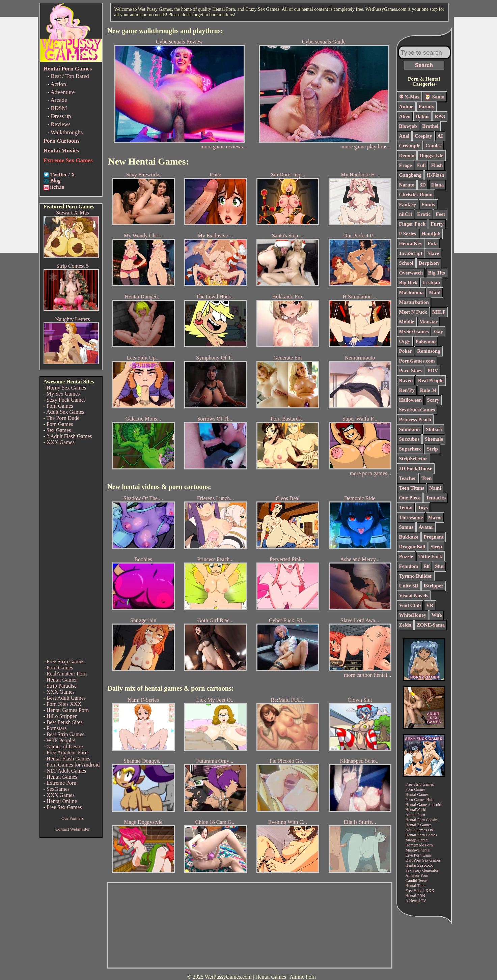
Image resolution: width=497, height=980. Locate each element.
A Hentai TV (416, 901)
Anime (406, 107)
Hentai (411, 820)
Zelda (405, 625)
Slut (439, 566)
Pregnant (434, 537)
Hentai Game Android (423, 805)
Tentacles (436, 498)
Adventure (62, 92)
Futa (433, 243)
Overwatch (411, 273)
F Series (408, 234)
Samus (406, 527)
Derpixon (429, 263)
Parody (426, 107)
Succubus (409, 439)
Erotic (424, 214)
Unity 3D (409, 586)
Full (421, 165)
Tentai (406, 508)
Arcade (59, 100)
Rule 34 (428, 390)
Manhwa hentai (418, 850)
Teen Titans (412, 488)
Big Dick (408, 283)
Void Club (410, 605)
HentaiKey (411, 243)
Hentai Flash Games (68, 759)
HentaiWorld (416, 810)
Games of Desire (65, 746)
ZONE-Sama (431, 625)
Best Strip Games (65, 734)
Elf (427, 566)
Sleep (436, 547)
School (406, 263)
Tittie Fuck (430, 556)
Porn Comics (428, 820)
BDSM (59, 108)
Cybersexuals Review (180, 91)
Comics (434, 146)
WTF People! (61, 740)
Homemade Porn (419, 845)
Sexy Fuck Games (66, 400)
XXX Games (61, 442)
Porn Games (60, 406)
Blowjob (408, 126)
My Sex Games (63, 394)
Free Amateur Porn (67, 753)
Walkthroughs (67, 132)
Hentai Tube (416, 886)
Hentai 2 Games (419, 825)
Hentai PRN (415, 896)
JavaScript (411, 253)
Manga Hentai (417, 840)
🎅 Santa (434, 97)
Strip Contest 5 (73, 266)
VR (430, 605)
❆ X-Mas (409, 97)
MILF (439, 312)
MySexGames (414, 332)
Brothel (430, 126)
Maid (435, 292)
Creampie (410, 146)
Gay (438, 332)
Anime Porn (415, 815)
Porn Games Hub (420, 800)
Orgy (405, 341)
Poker (406, 351)
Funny (429, 204)
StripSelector (413, 459)
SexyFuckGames (417, 410)
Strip (432, 449)
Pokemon (425, 341)
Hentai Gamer (62, 680)
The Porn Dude (63, 418)
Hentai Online (62, 801)
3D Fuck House (416, 468)
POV (433, 371)
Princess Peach (415, 420)
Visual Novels (414, 596)
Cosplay (423, 136)
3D (423, 185)
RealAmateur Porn (67, 674)
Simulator (410, 429)
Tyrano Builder (416, 576)
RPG (440, 116)
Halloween (411, 400)
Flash (437, 165)
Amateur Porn (417, 875)
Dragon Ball (412, 547)
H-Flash (436, 175)
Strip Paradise (62, 686)
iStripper (434, 586)
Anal (404, 136)
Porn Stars (411, 371)
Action (58, 84)
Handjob (431, 234)
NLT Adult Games (66, 771)
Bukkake (409, 537)
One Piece (410, 498)
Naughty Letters (73, 319)
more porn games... (370, 473)
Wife (437, 615)
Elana (438, 185)
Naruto (407, 185)
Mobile (407, 322)
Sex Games (59, 430)
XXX (429, 865)
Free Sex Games (64, 807)
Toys (423, 508)
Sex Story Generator (422, 870)
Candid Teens (417, 881)
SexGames (58, 789)
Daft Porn (413, 860)
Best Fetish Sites (65, 722)
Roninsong (429, 351)
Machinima (411, 292)
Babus (422, 116)
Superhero (410, 449)
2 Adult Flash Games (69, 436)
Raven (406, 380)
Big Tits (437, 273)
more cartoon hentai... (368, 675)
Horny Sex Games (66, 388)
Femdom (409, 566)
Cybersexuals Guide (324, 91)
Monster (429, 322)
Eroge (406, 165)
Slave (433, 253)
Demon (407, 155)
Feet (440, 214)
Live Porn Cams (419, 855)
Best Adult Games (66, 698)
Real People (431, 380)
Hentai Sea (414, 865)
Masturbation (414, 302)
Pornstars (57, 728)
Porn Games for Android (73, 765)
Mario (435, 517)
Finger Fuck (412, 224)
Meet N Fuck (413, 312)
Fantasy (408, 204)
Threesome (411, 517)
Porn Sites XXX (64, 704)
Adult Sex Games (65, 412)
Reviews (61, 124)
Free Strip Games (65, 661)
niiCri (406, 214)
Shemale (434, 439)
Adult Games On (419, 830)
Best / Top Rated (70, 76)
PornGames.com (417, 361)
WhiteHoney (413, 615)
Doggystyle (432, 155)
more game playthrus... (366, 147)
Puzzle (406, 556)
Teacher (408, 478)
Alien (405, 116)
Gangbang (410, 175)
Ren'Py (407, 390)
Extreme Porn (61, 783)
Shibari (434, 429)
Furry (437, 224)
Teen (426, 478)
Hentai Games (62, 777)
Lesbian (431, 283)
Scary (433, 400)
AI (440, 136)
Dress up (61, 116)
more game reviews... (224, 147)
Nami (435, 488)
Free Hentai (415, 891)
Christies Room (416, 195)
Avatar (426, 527)
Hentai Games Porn (68, 710)
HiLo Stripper (62, 716)
